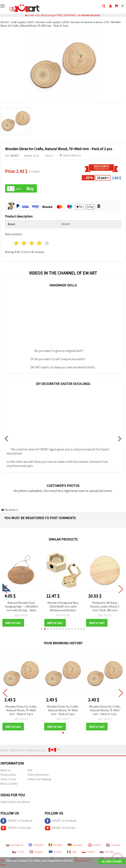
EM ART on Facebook (16, 821)
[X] (2, 861)
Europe (55, 852)
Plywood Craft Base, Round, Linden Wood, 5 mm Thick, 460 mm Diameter (105, 607)
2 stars (24, 243)
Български (14, 845)
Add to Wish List (70, 155)
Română (55, 845)
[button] (42, 629)
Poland (88, 852)
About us (6, 771)
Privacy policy (8, 775)
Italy (72, 852)
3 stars (32, 243)
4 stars (39, 243)
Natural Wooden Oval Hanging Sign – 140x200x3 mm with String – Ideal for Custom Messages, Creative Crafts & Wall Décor (21, 607)
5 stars (47, 243)
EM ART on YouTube (16, 829)
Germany (75, 845)
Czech (18, 852)
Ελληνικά (36, 845)
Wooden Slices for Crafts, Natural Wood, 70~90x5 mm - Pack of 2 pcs (21, 711)
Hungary (36, 852)
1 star (16, 243)
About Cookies (9, 784)
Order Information (38, 775)
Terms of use (8, 780)
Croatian (113, 845)
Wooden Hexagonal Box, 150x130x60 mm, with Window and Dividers (63, 607)
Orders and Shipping (39, 780)
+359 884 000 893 (89, 15)
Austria (94, 845)
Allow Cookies (112, 862)
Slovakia (107, 852)
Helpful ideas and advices (15, 802)
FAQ (30, 771)
